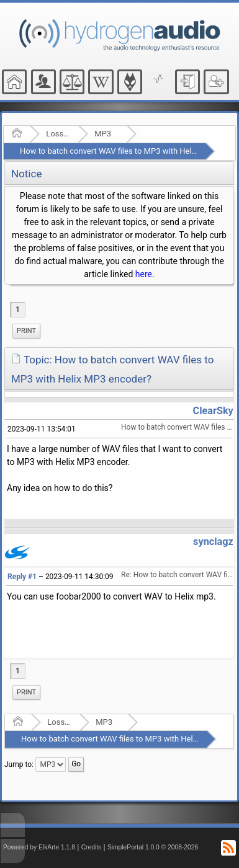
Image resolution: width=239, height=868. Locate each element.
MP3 (103, 134)
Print (26, 331)
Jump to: (19, 764)
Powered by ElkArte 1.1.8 (39, 847)
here (144, 274)
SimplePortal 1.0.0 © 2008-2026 (153, 847)
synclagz (213, 542)
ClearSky (213, 411)
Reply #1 (22, 577)
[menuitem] (26, 331)
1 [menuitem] (18, 309)
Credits (92, 847)
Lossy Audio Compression (58, 134)
